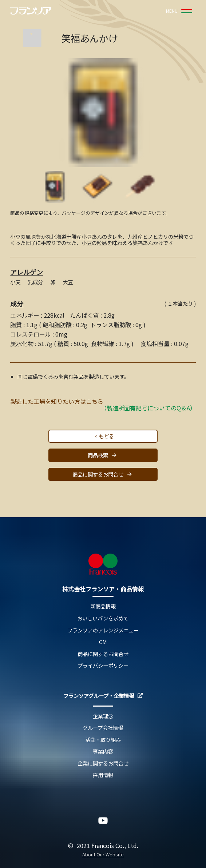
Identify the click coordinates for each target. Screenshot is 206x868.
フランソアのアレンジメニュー (103, 630)
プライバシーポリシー (103, 666)
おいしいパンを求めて (103, 618)
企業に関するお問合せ (103, 763)
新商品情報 (103, 606)
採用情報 (103, 775)
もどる (104, 436)
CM (103, 642)
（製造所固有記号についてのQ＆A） (148, 408)
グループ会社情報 (103, 728)
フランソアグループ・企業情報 (103, 696)
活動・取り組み (103, 740)
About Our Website (103, 855)
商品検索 (103, 455)
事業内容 (103, 752)
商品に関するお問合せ (103, 474)
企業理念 (103, 716)
